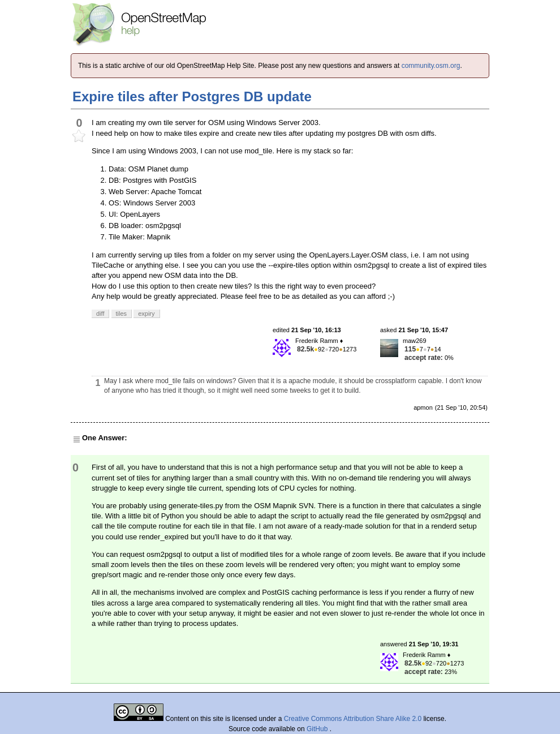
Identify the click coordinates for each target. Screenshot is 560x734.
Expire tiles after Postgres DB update (192, 96)
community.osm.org (431, 66)
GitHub (318, 729)
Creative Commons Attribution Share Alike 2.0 (353, 719)
